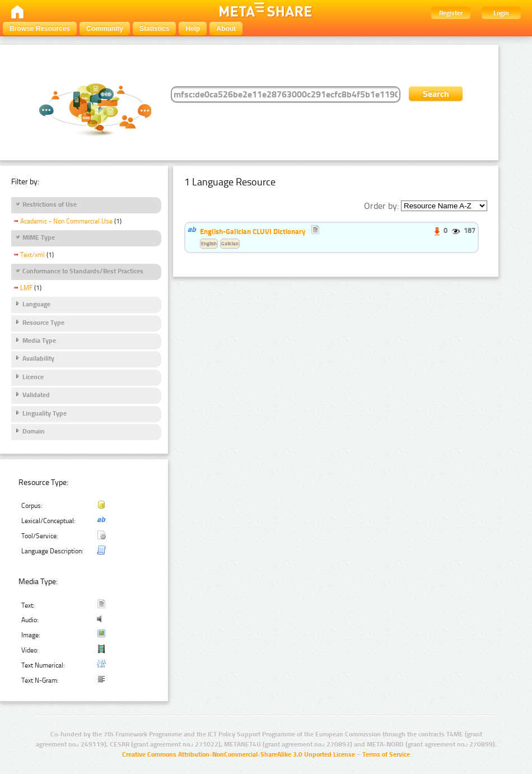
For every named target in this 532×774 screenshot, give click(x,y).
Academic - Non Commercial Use (66, 221)
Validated (36, 395)
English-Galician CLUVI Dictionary (253, 231)
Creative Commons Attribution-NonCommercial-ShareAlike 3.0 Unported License (239, 754)
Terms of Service (386, 754)
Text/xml (32, 255)
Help (193, 29)
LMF (26, 288)
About (226, 29)
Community (105, 29)
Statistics (154, 29)
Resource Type (43, 323)
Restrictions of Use (50, 204)
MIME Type (39, 237)
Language (36, 304)
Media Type (39, 341)
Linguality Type (45, 413)
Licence (33, 377)
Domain (34, 431)
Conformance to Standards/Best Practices (83, 271)
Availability (38, 358)
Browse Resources (40, 29)
